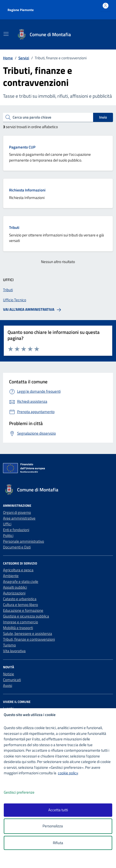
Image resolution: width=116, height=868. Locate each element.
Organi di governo (17, 512)
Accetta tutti (58, 810)
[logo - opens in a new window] (60, 861)
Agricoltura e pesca (18, 570)
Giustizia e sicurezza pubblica (26, 616)
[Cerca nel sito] (103, 35)
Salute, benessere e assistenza (28, 633)
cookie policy (68, 773)
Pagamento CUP (22, 147)
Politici (8, 535)
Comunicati (12, 680)
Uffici (7, 524)
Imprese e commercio (21, 622)
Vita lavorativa (14, 651)
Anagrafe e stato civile (21, 581)
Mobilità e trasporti (18, 628)
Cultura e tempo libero (21, 605)
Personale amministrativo (24, 541)
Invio (103, 117)
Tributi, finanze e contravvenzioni (29, 639)
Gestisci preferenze (24, 793)
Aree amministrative (19, 518)
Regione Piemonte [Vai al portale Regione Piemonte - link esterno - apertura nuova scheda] (21, 10)
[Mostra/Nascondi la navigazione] (6, 34)
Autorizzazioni (14, 593)
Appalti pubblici (15, 587)
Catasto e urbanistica (20, 599)
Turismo (9, 645)
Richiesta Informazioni (27, 190)
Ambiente (11, 576)
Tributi (14, 227)
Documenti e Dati (17, 547)
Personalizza (58, 826)
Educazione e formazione (23, 610)
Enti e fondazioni (16, 530)
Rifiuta (58, 843)
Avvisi (8, 685)
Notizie (9, 674)
